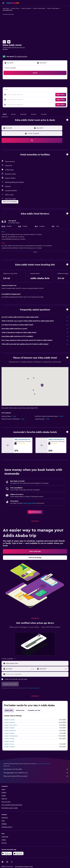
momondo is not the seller (36, 769)
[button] (3, 3)
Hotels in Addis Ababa (39, 8)
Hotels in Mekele (9, 728)
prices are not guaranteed (43, 764)
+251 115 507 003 (9, 54)
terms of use (26, 688)
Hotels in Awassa (9, 720)
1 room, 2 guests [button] (10, 68)
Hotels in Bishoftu (10, 722)
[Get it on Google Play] (7, 853)
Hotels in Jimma (9, 744)
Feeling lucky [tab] (20, 710)
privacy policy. (36, 688)
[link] (35, 512)
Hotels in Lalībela (9, 747)
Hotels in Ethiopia (26, 8)
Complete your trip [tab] (34, 710)
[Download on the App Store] (18, 853)
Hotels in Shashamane (11, 736)
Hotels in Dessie (9, 741)
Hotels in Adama (9, 733)
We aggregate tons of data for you (36, 773)
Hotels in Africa (15, 8)
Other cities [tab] (9, 710)
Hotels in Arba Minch (11, 725)
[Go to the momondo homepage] (13, 3)
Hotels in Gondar (9, 739)
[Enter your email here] (37, 674)
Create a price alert (29, 503)
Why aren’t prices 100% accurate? (36, 776)
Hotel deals (6, 8)
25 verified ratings (21, 56)
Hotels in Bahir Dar (10, 731)
